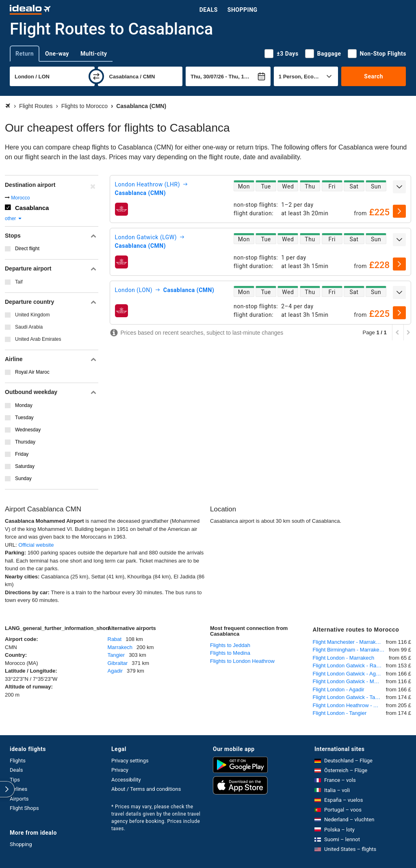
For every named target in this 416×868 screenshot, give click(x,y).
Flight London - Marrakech (344, 658)
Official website (36, 545)
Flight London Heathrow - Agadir (349, 705)
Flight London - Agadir (339, 689)
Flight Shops (24, 808)
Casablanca (32, 208)
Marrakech (120, 647)
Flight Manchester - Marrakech (349, 642)
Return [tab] (25, 54)
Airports (19, 799)
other (14, 219)
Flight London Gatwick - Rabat (348, 666)
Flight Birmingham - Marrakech (349, 650)
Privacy (120, 770)
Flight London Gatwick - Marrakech (349, 681)
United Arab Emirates (38, 339)
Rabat (115, 639)
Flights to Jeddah (230, 645)
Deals (209, 10)
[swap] (96, 76)
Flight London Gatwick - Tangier (349, 697)
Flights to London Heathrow (242, 661)
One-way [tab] (57, 54)
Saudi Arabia (29, 327)
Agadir (115, 671)
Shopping (243, 10)
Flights (18, 761)
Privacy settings (130, 761)
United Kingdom (32, 315)
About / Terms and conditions (146, 789)
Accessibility (126, 780)
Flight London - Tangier (340, 713)
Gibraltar (118, 663)
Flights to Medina (230, 653)
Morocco (20, 198)
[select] (399, 211)
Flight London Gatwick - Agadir (349, 674)
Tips (15, 780)
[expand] (399, 187)
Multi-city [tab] (94, 54)
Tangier (116, 655)
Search (374, 76)
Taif (19, 282)
